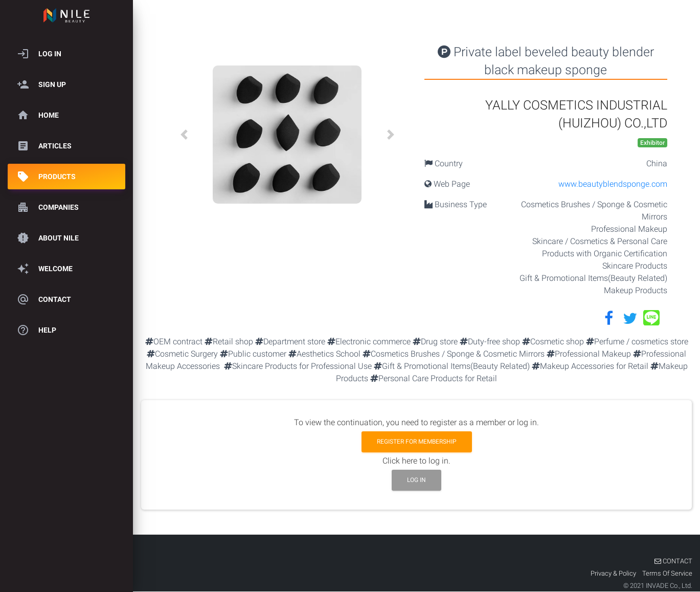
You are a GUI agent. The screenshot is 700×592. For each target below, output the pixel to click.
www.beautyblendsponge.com (613, 184)
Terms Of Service (667, 573)
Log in (416, 480)
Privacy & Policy (614, 573)
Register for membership (417, 442)
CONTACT (673, 561)
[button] (184, 135)
